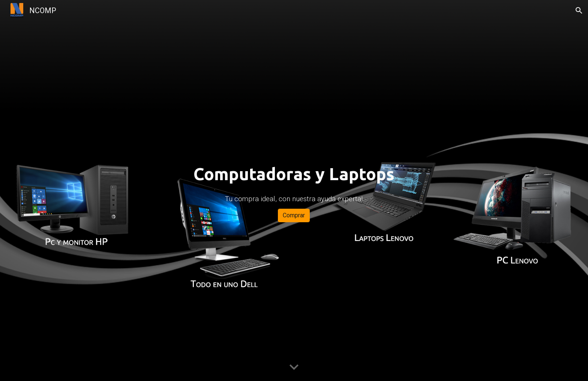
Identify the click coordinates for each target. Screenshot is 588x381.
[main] (294, 174)
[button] (579, 11)
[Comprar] (294, 215)
